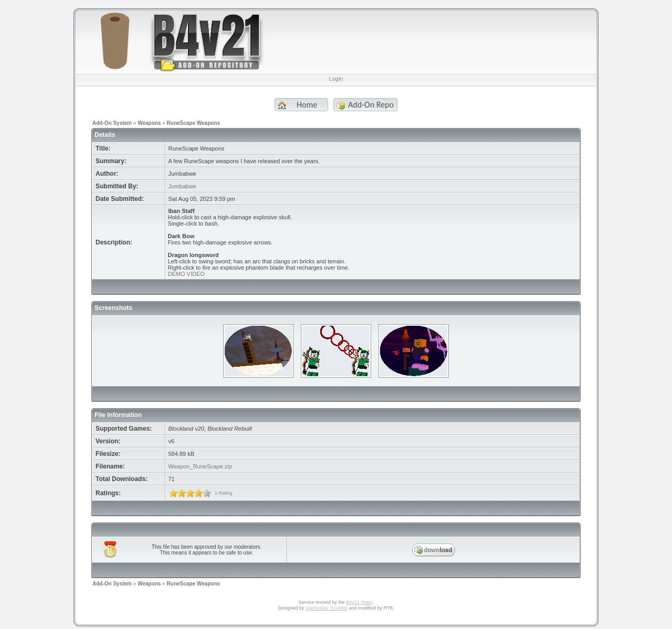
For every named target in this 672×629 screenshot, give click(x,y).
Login (336, 79)
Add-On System (112, 123)
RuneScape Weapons (194, 123)
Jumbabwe (182, 186)
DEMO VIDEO (186, 274)
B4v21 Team (359, 602)
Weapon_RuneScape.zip (201, 466)
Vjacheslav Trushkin (327, 608)
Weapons (149, 123)
